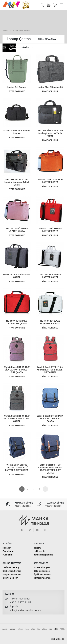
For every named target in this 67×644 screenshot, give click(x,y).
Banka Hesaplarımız (43, 555)
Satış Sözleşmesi (42, 571)
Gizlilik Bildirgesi (42, 567)
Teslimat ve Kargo (11, 567)
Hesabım (7, 548)
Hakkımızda (39, 551)
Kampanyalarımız (42, 578)
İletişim (37, 548)
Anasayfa (7, 31)
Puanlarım (7, 555)
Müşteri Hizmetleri (12, 574)
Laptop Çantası (22, 31)
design (58, 639)
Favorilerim (8, 551)
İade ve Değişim (10, 578)
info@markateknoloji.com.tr (26, 610)
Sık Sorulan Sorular (12, 571)
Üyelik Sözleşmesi (42, 574)
